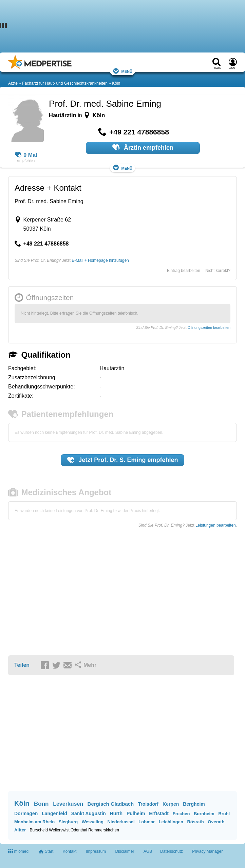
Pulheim (136, 813)
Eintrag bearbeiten (184, 271)
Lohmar (147, 822)
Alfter (20, 830)
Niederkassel (121, 822)
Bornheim (204, 814)
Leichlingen (171, 822)
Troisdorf (148, 804)
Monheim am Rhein (34, 822)
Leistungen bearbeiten (216, 525)
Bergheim (194, 804)
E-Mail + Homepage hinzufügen (100, 260)
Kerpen (171, 804)
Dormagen (26, 813)
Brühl (224, 814)
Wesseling (93, 822)
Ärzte (13, 83)
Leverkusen (68, 804)
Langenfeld (54, 813)
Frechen (181, 814)
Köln (116, 83)
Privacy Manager (207, 851)
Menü (122, 71)
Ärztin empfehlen (143, 147)
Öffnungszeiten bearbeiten (209, 327)
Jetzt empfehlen (123, 460)
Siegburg (68, 822)
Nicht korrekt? (218, 271)
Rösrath (195, 822)
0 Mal (26, 155)
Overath (216, 822)
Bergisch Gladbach (111, 804)
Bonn (41, 804)
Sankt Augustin (89, 813)
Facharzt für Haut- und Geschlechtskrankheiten (65, 83)
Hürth (116, 813)
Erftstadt (159, 813)
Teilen (22, 665)
